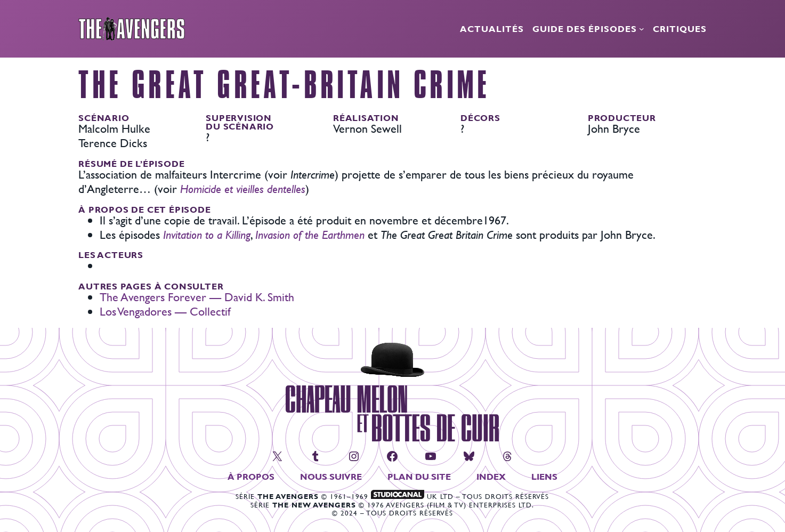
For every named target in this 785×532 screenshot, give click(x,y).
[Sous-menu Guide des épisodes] (642, 29)
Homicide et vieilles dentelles (243, 189)
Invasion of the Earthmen (310, 235)
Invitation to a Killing (207, 235)
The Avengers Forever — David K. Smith (197, 297)
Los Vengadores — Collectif (165, 312)
